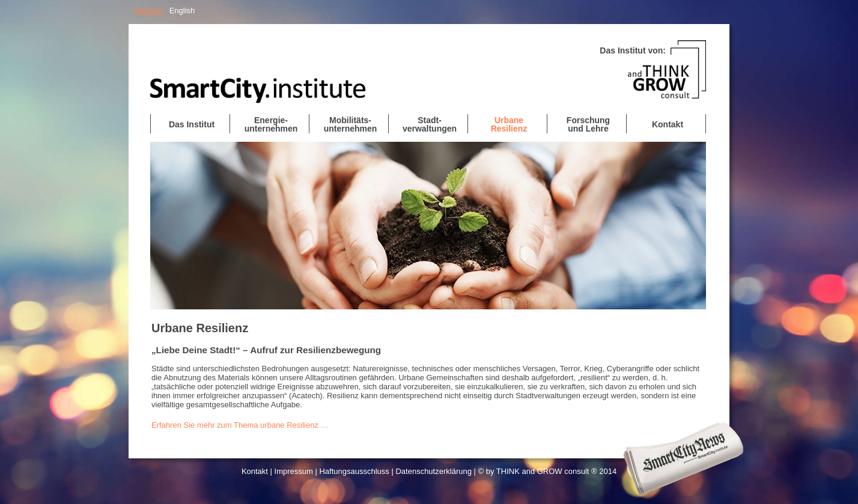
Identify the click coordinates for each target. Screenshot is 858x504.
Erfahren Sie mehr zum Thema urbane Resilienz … (240, 425)
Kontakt (255, 471)
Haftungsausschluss (354, 471)
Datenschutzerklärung (433, 471)
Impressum (294, 471)
